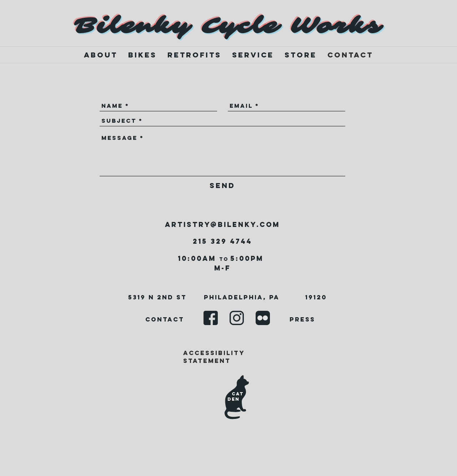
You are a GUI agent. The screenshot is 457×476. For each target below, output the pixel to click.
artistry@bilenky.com (222, 224)
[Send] (222, 185)
